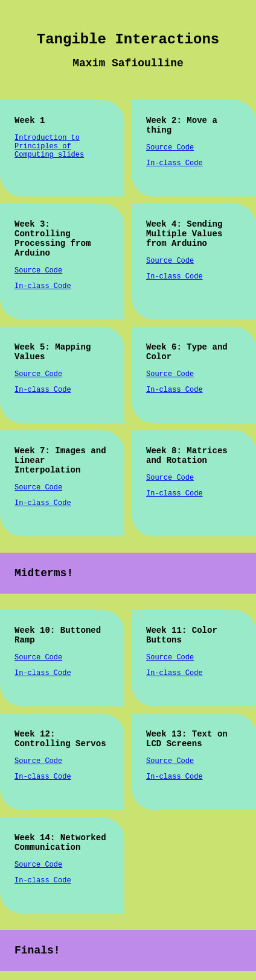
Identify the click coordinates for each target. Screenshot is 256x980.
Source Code (170, 148)
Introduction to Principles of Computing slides (49, 146)
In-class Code (174, 163)
